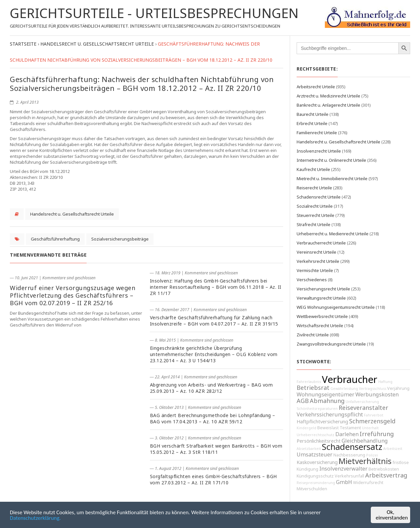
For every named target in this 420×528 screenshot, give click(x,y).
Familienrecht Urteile (317, 133)
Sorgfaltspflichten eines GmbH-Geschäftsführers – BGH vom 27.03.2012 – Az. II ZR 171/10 (213, 479)
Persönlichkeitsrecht (319, 441)
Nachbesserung (349, 455)
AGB (303, 401)
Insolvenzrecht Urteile (319, 151)
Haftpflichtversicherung (322, 422)
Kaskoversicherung (317, 462)
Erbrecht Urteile (312, 123)
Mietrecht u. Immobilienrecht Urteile (332, 179)
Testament (350, 428)
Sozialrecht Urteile (315, 206)
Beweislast (328, 428)
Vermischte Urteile (315, 270)
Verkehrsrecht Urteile (318, 261)
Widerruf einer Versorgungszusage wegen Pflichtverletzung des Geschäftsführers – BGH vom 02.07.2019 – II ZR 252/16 (73, 295)
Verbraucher (350, 379)
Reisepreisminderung (316, 483)
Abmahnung (327, 401)
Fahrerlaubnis (309, 382)
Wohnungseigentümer (325, 394)
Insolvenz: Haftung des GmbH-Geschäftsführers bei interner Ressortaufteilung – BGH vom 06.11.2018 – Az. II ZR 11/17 (216, 287)
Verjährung (398, 388)
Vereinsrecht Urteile (316, 252)
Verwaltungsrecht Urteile (321, 298)
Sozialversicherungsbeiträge (120, 239)
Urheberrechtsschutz (315, 435)
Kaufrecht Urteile (313, 169)
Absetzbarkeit (309, 449)
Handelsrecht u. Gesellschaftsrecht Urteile (72, 214)
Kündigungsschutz (315, 476)
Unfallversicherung (362, 402)
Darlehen (347, 434)
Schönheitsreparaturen (317, 409)
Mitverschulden (312, 489)
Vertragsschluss (373, 389)
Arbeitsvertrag (386, 475)
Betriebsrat (313, 388)
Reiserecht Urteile (314, 188)
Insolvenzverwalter (343, 469)
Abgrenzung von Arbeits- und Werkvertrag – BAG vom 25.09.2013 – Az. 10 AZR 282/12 (211, 388)
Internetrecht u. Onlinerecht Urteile (331, 160)
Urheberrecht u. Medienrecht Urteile (333, 234)
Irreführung (377, 434)
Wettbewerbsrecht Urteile (322, 316)
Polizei (372, 455)
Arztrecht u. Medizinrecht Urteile (328, 96)
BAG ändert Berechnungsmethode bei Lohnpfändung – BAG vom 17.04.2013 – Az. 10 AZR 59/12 (213, 418)
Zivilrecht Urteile (313, 335)
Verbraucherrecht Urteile (321, 243)
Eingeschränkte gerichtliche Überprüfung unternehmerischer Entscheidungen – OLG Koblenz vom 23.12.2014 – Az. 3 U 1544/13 (214, 354)
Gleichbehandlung (365, 441)
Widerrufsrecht (368, 483)
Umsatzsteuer (315, 454)
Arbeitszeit (393, 449)
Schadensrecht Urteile (319, 197)
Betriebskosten (384, 469)
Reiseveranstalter (363, 408)
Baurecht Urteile (313, 114)
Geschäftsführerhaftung (55, 239)
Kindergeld (306, 428)
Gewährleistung (344, 389)
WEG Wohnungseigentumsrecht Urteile (336, 307)
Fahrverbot (374, 415)
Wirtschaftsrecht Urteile (320, 326)
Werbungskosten (377, 394)
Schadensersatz (352, 447)
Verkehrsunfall (349, 476)
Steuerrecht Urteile (315, 215)
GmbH (344, 482)
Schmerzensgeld (372, 421)
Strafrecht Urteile (314, 224)
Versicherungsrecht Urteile (323, 289)
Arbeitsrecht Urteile (316, 87)
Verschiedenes (312, 280)
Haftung (385, 382)
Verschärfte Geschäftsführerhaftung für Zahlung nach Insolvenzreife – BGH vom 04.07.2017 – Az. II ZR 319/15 (214, 321)
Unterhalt (370, 428)
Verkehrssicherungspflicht (330, 414)
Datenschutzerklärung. (35, 519)
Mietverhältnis (365, 461)
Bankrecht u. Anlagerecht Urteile (328, 105)
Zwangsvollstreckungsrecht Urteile (331, 344)
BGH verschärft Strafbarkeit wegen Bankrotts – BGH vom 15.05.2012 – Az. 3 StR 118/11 (216, 449)
